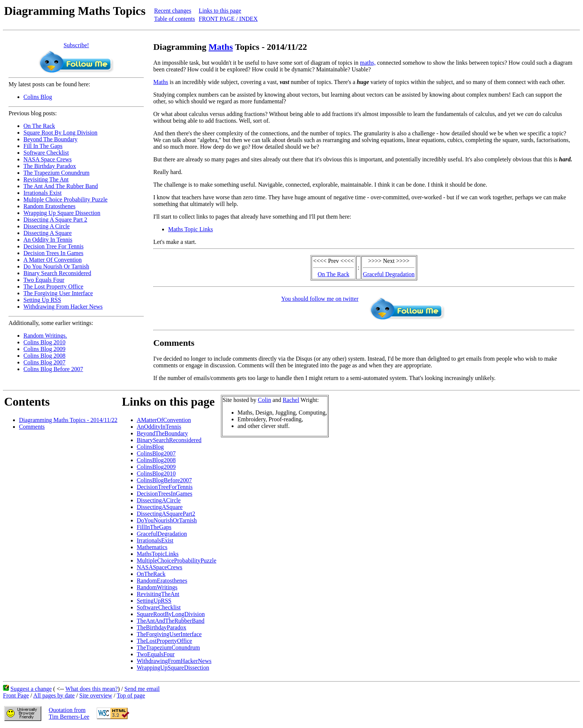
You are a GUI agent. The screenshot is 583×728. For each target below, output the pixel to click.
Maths (221, 47)
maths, (368, 63)
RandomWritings (157, 587)
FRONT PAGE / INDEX (228, 19)
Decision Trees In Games (53, 253)
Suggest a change (31, 689)
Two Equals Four (44, 280)
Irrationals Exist (43, 193)
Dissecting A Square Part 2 (55, 220)
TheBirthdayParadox (162, 627)
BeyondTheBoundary (162, 433)
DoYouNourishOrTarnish (167, 520)
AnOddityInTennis (159, 427)
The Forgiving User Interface (58, 293)
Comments (32, 427)
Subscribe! (76, 45)
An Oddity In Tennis (48, 240)
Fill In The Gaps (43, 146)
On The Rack (39, 126)
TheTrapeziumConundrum (168, 648)
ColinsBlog (150, 447)
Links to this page (220, 11)
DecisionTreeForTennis (165, 487)
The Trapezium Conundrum (57, 173)
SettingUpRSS (154, 601)
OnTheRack (151, 574)
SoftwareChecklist (159, 607)
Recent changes (173, 11)
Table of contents (174, 19)
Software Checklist (46, 153)
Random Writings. (45, 336)
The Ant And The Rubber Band (61, 186)
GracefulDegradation (162, 534)
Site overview (96, 695)
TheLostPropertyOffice (165, 641)
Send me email (142, 689)
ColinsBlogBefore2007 (164, 480)
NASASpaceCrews (160, 567)
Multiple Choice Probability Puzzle (65, 199)
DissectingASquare (160, 507)
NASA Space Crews (48, 159)
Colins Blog (38, 97)
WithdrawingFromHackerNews (174, 661)
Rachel (291, 400)
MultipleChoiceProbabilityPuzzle (177, 561)
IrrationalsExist (155, 540)
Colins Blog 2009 (44, 349)
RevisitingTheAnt (158, 594)
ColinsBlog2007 (156, 453)
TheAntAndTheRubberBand (171, 621)
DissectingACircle (159, 500)
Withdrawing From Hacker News (63, 307)
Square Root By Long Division (60, 133)
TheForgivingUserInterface (169, 634)
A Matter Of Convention (53, 260)
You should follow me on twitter (320, 299)
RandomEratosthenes (162, 581)
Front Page (16, 695)
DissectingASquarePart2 (166, 514)
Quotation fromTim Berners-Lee (69, 713)
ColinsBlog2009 (156, 467)
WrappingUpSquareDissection (173, 668)
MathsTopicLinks (158, 554)
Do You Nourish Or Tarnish (56, 266)
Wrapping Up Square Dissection (62, 213)
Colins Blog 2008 (44, 356)
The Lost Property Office (53, 286)
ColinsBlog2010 (156, 473)
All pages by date (54, 695)
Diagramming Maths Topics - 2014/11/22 (68, 420)
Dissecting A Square (48, 233)
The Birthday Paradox (50, 166)
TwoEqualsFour (156, 654)
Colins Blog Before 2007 (53, 369)
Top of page (131, 695)
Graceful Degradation (389, 274)
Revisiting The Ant (46, 179)
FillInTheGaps (154, 527)
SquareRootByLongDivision (171, 614)
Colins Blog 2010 (44, 342)
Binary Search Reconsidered (57, 273)
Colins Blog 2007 (44, 362)
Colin (265, 400)
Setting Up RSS (42, 300)
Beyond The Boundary (50, 139)
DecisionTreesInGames (165, 494)
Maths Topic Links (190, 229)
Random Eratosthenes (49, 206)
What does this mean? (92, 689)
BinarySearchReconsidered (169, 440)
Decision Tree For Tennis (54, 246)
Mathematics (152, 547)
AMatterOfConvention (164, 420)
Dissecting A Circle (46, 226)
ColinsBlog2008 (156, 460)
